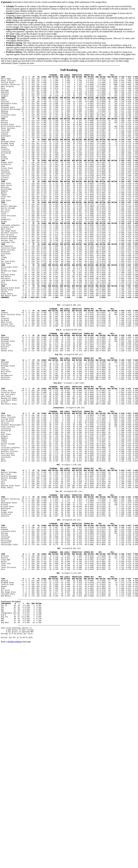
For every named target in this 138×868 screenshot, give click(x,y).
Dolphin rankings (15, 753)
